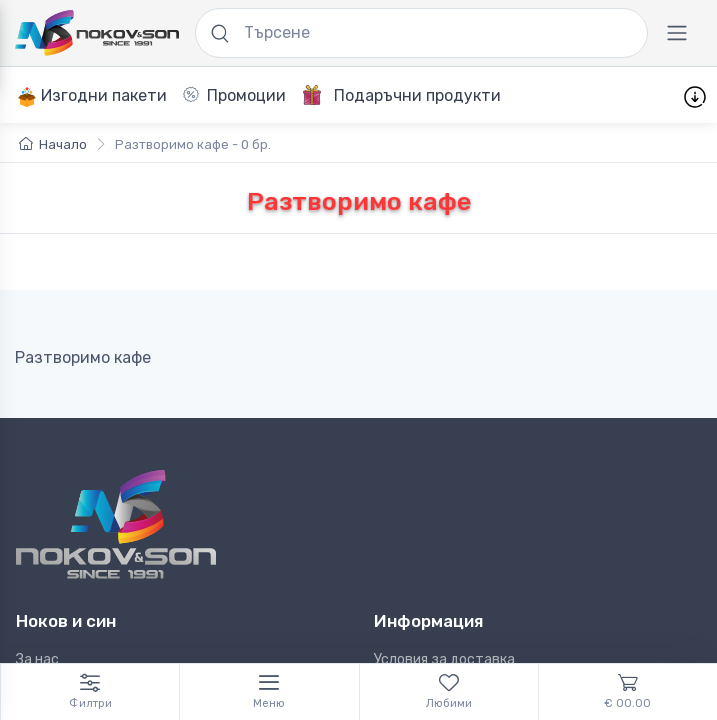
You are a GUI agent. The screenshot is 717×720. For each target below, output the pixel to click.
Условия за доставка (444, 659)
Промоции (234, 95)
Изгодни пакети (92, 96)
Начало (53, 144)
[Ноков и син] (116, 524)
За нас (37, 659)
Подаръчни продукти (401, 95)
